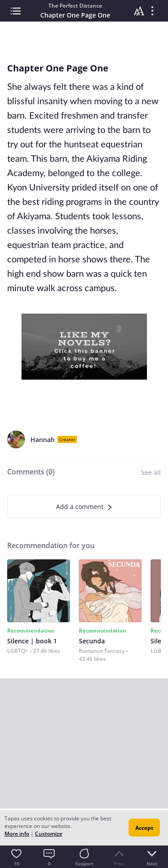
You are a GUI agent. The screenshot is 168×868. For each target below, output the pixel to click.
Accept (144, 828)
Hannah (43, 440)
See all (151, 472)
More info (17, 834)
